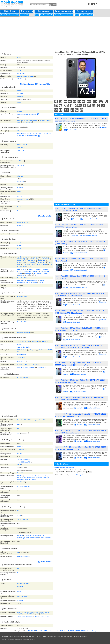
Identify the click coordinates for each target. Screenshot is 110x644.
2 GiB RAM (21, 150)
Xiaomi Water (21, 73)
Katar (25, 614)
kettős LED (20, 473)
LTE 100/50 (28, 273)
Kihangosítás (21, 283)
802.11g (27, 365)
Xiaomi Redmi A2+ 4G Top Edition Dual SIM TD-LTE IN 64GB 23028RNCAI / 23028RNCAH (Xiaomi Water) (78, 364)
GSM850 (20, 257)
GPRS (19, 269)
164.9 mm (20, 94)
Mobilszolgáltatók (84, 11)
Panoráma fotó (22, 478)
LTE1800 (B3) (32, 261)
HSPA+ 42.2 (35, 271)
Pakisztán (41, 612)
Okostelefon (21, 79)
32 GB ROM (21, 165)
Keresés (53, 5)
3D (18, 552)
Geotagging (35, 420)
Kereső (3, 15)
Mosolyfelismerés (23, 479)
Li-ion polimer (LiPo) (23, 583)
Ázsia (23, 617)
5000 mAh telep (22, 596)
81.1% (19, 192)
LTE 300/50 (47, 273)
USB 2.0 (20, 344)
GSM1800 (36, 257)
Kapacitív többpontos (24, 333)
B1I (18, 433)
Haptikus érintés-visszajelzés (26, 76)
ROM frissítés (27, 11)
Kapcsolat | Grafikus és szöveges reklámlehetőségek (44, 636)
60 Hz (19, 206)
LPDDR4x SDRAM (22, 145)
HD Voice (34, 283)
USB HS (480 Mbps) (23, 347)
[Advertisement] (55, 34)
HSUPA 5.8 (46, 269)
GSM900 (28, 257)
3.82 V (19, 592)
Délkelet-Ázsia (45, 617)
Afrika (19, 617)
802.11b (20, 365)
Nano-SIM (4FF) (22, 278)
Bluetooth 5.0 (21, 362)
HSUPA (38, 269)
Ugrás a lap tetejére (8, 636)
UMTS (31, 269)
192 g (19, 102)
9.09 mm (20, 96)
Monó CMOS (21, 482)
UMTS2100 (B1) (22, 259)
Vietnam (44, 614)
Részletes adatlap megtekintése (65, 467)
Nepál (31, 612)
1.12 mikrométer (22, 449)
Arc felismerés (28, 122)
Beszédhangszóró (32, 281)
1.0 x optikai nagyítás (24, 459)
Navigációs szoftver (32, 120)
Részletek (103, 127)
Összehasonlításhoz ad (44, 84)
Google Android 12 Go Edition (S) (27, 114)
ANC (27, 283)
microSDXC (45, 341)
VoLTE (41, 283)
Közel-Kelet (29, 617)
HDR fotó (20, 476)
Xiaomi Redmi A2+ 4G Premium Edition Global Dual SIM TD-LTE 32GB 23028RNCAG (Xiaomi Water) (80, 295)
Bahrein (20, 612)
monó (19, 243)
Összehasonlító (10, 15)
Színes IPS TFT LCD (23, 199)
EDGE (25, 269)
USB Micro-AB (22, 354)
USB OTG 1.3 (42, 350)
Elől (18, 511)
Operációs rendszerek (64, 11)
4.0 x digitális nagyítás (24, 462)
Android (20, 111)
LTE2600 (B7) (21, 263)
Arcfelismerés (31, 478)
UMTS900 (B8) (45, 259)
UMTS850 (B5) (34, 259)
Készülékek (10, 11)
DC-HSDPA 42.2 (46, 271)
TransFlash (20, 341)
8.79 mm (20, 187)
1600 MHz (20, 148)
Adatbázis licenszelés (21, 636)
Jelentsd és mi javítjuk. (79, 475)
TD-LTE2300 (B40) (42, 265)
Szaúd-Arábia (31, 614)
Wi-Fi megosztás (30, 367)
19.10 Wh (20, 601)
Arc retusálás (33, 479)
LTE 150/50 (38, 273)
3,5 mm (20, 248)
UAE (37, 614)
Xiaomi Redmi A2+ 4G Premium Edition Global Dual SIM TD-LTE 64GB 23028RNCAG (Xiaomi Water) (80, 312)
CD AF (19, 465)
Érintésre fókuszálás (41, 476)
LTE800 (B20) (41, 263)
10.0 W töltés (21, 357)
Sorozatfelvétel (30, 476)
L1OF (19, 424)
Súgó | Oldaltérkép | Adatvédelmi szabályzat (74, 636)
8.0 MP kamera (22, 454)
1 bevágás (20, 176)
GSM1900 (45, 257)
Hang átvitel (21, 281)
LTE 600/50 (21, 275)
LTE (21, 273)
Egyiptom (26, 612)
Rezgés (42, 281)
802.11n (35, 365)
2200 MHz (20, 131)
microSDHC (36, 341)
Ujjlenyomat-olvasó (23, 556)
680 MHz (20, 225)
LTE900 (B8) (31, 263)
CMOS (19, 446)
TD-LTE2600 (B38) (29, 265)
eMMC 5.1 (20, 161)
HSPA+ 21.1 (28, 271)
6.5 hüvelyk (21, 182)
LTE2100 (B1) (21, 261)
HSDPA (19, 271)
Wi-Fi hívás (41, 367)
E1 (18, 428)
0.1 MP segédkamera (24, 486)
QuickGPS (42, 420)
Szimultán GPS (22, 420)
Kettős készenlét (22, 296)
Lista (17, 15)
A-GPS (29, 420)
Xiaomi (19, 58)
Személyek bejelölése (43, 478)
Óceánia (38, 617)
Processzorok (44, 11)
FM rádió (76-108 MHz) (24, 378)
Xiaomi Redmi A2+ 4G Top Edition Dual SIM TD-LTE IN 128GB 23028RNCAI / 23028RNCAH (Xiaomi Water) (79, 347)
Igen (19, 211)
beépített (20, 586)
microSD (27, 341)
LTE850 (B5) (42, 261)
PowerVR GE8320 (23, 223)
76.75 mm (20, 91)
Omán (36, 612)
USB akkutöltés (22, 350)
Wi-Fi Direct (21, 367)
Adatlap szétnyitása (27, 84)
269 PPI (20, 196)
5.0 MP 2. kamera (23, 519)
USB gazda (32, 350)
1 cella (19, 589)
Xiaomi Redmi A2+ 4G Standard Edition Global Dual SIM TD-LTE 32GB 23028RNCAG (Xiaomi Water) (66, 631)
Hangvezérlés (21, 120)
